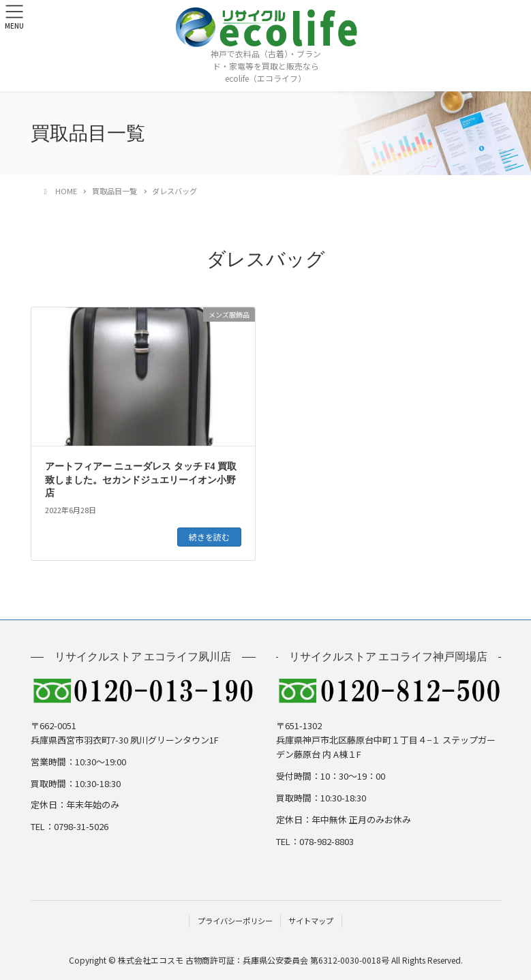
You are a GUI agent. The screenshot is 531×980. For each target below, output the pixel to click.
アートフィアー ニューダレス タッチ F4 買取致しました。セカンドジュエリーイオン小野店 (141, 480)
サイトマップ (311, 921)
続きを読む (209, 537)
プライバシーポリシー (235, 921)
